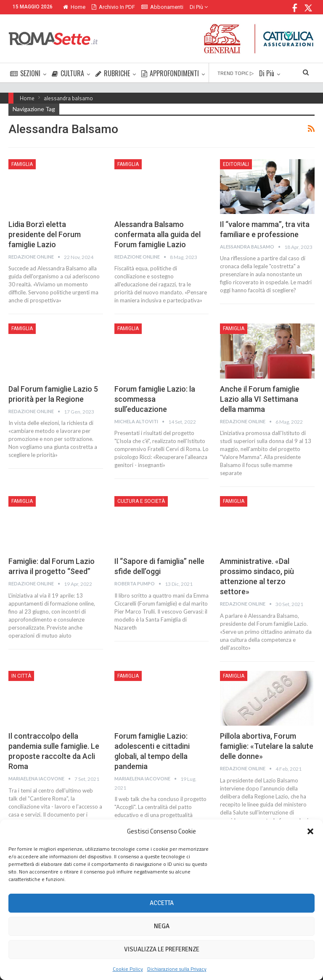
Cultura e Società (141, 501)
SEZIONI (25, 73)
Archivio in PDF (113, 7)
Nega (162, 926)
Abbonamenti (162, 7)
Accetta (162, 903)
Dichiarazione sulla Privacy (177, 969)
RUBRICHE (113, 73)
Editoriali (236, 164)
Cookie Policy (128, 969)
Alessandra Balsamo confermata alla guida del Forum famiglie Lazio (158, 234)
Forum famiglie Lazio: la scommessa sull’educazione (155, 399)
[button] (310, 831)
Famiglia (22, 164)
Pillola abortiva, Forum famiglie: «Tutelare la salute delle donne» (267, 746)
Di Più (199, 7)
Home (74, 7)
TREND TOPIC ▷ (236, 73)
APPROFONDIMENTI (170, 73)
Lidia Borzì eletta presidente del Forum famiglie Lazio (45, 234)
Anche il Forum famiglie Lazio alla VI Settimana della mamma (260, 399)
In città (21, 676)
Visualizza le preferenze (162, 949)
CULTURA (68, 73)
